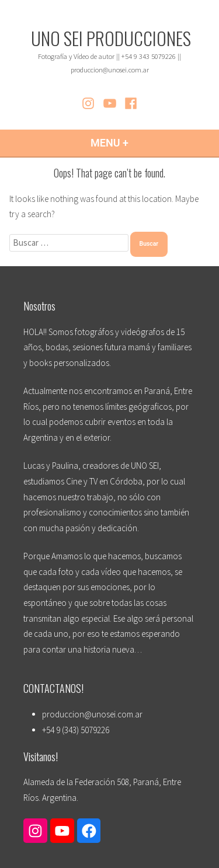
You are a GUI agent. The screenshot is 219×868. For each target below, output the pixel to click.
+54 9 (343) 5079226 (76, 730)
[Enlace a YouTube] (62, 830)
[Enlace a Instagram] (35, 830)
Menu (139, 143)
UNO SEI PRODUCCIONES (111, 38)
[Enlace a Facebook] (89, 830)
